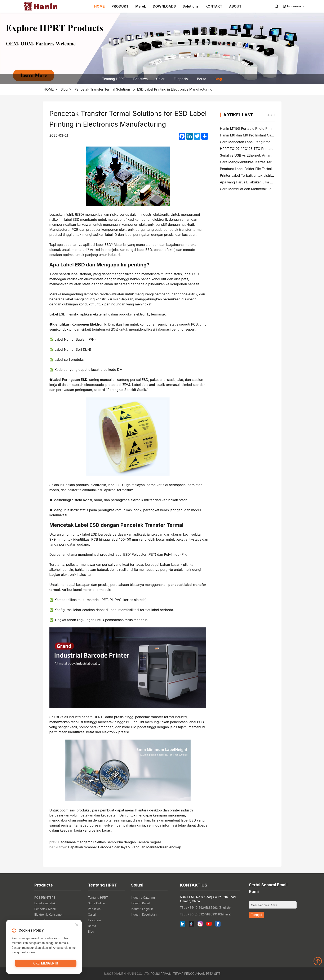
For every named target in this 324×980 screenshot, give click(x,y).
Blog (218, 79)
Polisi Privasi (161, 974)
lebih (271, 115)
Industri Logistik (142, 909)
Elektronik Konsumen (49, 914)
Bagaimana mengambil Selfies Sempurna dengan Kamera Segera (110, 842)
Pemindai (41, 920)
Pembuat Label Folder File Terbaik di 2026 (253, 169)
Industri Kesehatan (144, 914)
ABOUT (235, 6)
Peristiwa (140, 79)
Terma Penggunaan (189, 974)
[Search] (276, 6)
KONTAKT (214, 6)
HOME (100, 6)
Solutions (191, 6)
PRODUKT (120, 6)
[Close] (77, 926)
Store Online (96, 903)
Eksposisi (181, 79)
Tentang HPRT (114, 79)
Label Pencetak (45, 903)
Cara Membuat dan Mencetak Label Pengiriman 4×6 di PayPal (269, 189)
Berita (201, 79)
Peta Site (213, 974)
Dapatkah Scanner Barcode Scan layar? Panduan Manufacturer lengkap (124, 847)
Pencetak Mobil (45, 909)
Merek (141, 6)
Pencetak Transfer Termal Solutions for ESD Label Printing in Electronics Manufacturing (143, 89)
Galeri (161, 79)
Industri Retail (140, 903)
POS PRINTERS (45, 898)
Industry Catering (143, 898)
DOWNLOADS (164, 6)
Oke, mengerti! (46, 964)
